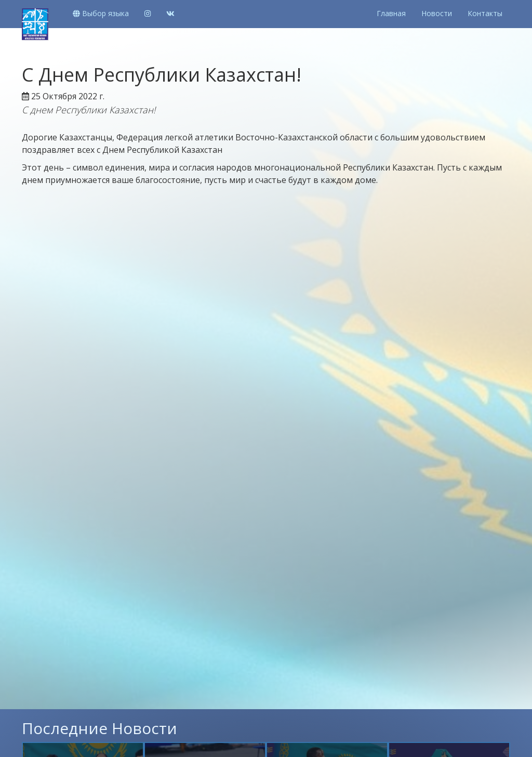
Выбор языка (101, 13)
